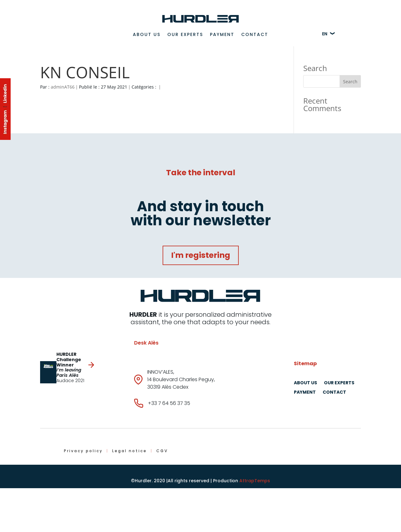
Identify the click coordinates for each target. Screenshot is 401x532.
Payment (222, 34)
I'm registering (201, 255)
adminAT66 (63, 87)
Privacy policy (83, 451)
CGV (162, 451)
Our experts (185, 34)
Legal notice (130, 451)
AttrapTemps (255, 481)
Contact (255, 34)
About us (147, 34)
